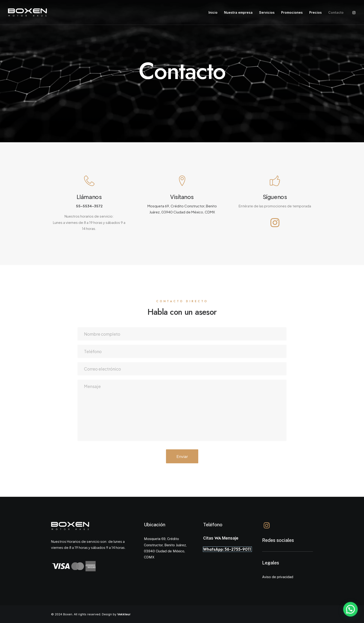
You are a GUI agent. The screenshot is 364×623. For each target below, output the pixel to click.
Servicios (267, 12)
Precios (315, 12)
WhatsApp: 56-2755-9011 (227, 549)
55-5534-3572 (89, 206)
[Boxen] (27, 12)
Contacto (336, 12)
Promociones (292, 12)
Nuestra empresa (238, 12)
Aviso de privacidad (278, 577)
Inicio (213, 12)
